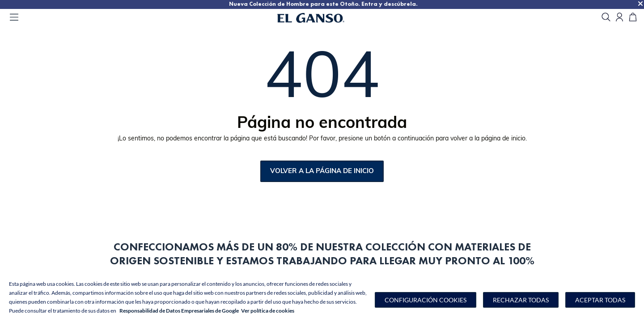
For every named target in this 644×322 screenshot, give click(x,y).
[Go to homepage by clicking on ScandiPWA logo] (322, 18)
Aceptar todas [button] (600, 300)
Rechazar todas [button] (521, 300)
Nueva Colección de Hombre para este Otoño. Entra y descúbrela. (436, 4)
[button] (426, 300)
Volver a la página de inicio (322, 172)
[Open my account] (619, 18)
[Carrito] (633, 18)
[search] (606, 18)
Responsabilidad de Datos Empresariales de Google (179, 311)
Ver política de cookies (268, 311)
